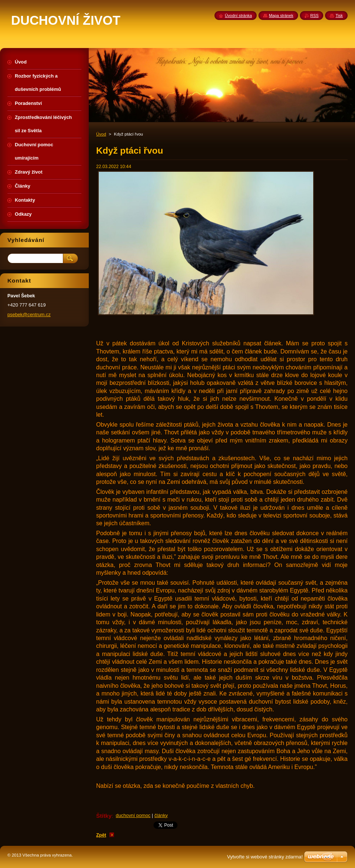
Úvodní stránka (238, 16)
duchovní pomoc (133, 815)
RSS (314, 16)
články (161, 815)
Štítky (104, 816)
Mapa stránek (281, 16)
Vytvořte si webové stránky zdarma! (265, 857)
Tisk (339, 16)
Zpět (101, 835)
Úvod (101, 134)
